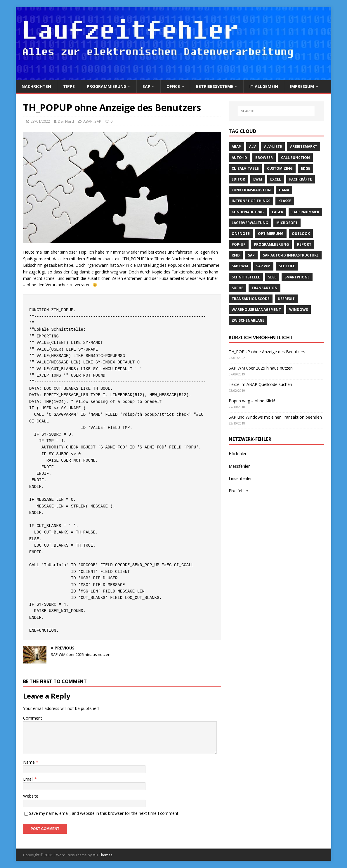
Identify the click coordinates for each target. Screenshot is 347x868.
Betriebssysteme (215, 86)
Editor (238, 179)
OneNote (241, 234)
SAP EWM (240, 266)
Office (173, 86)
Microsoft (287, 223)
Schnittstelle (246, 277)
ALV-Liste (273, 147)
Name (30, 762)
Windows (299, 310)
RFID (236, 255)
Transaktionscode (251, 299)
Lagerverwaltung (250, 223)
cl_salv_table (245, 168)
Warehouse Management (256, 310)
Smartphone (297, 277)
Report (304, 244)
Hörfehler (238, 454)
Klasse (285, 201)
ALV (253, 147)
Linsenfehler (240, 478)
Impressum (302, 86)
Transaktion (264, 288)
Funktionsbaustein (251, 190)
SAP (146, 86)
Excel (276, 179)
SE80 (272, 277)
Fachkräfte (301, 179)
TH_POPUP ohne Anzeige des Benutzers (267, 352)
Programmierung (107, 86)
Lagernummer (305, 212)
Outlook (301, 234)
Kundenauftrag (248, 212)
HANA (284, 190)
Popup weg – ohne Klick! (252, 401)
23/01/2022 (40, 121)
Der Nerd (66, 121)
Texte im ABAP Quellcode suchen (260, 384)
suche (237, 288)
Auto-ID (239, 158)
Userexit (286, 299)
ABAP (88, 121)
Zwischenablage (248, 320)
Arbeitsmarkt (304, 147)
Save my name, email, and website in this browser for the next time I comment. (104, 813)
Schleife (287, 266)
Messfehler (239, 466)
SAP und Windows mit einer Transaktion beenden (275, 417)
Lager (278, 212)
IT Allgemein (264, 86)
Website (31, 796)
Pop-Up (239, 244)
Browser (264, 158)
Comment (33, 718)
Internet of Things (251, 201)
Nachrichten (36, 86)
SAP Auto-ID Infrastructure (291, 255)
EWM (258, 179)
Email (29, 779)
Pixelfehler (238, 491)
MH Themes (102, 855)
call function (295, 158)
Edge (306, 168)
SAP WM (263, 266)
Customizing (280, 168)
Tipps (69, 86)
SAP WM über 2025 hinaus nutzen (261, 368)
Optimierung (271, 234)
